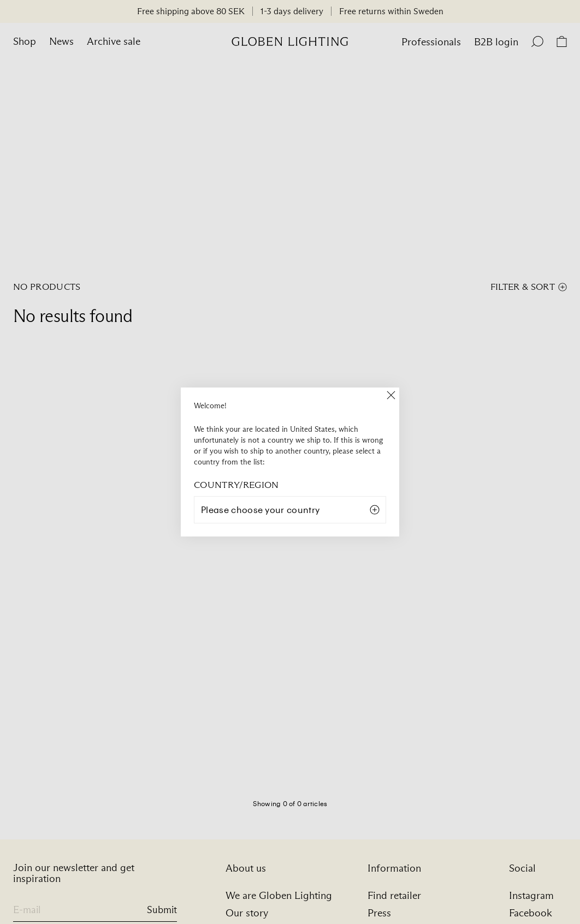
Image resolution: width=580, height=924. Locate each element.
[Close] (391, 396)
